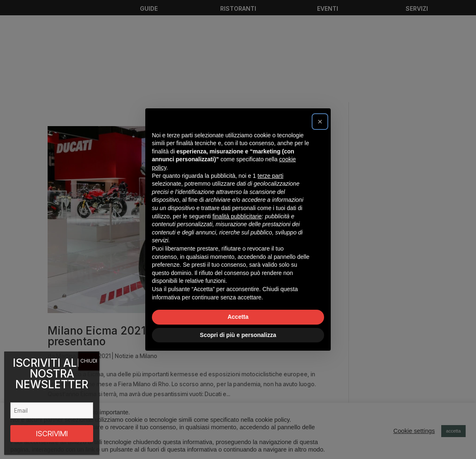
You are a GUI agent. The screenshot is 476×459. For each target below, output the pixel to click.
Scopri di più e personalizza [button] (238, 335)
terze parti (270, 176)
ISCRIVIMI (52, 434)
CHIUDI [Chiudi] (89, 361)
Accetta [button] (238, 317)
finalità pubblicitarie (237, 216)
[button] (320, 122)
